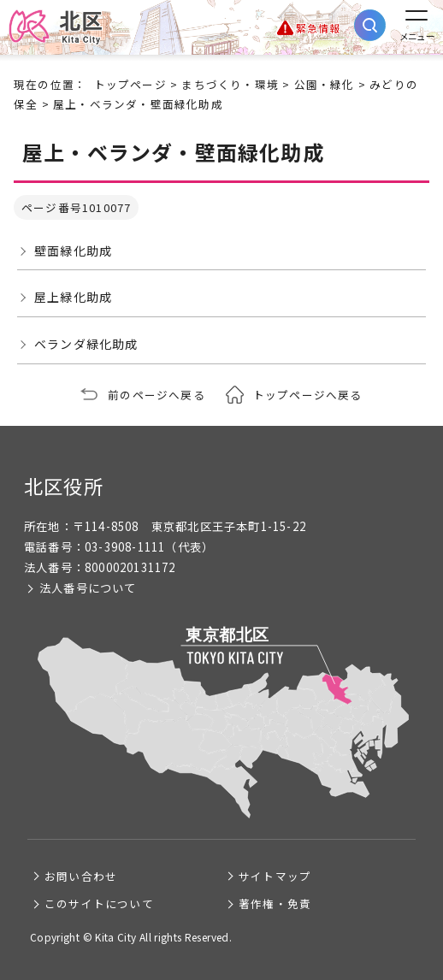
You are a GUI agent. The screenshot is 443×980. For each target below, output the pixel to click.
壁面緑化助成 (73, 251)
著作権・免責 (275, 903)
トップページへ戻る (308, 395)
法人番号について (88, 588)
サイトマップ (275, 876)
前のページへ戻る (157, 395)
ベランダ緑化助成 (86, 344)
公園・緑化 (325, 84)
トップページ (130, 84)
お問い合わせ (81, 876)
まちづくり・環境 (230, 84)
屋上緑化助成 (73, 297)
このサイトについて (99, 903)
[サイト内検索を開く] (370, 25)
